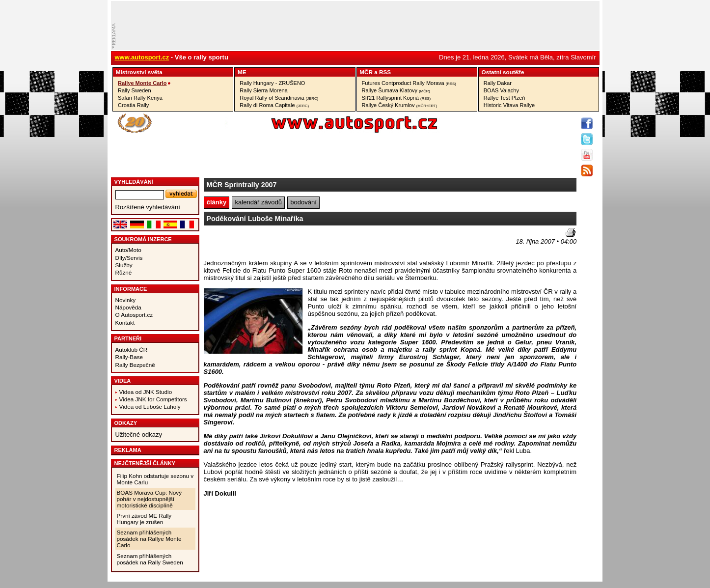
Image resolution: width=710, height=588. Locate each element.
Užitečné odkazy (139, 434)
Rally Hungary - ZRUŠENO (272, 83)
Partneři (128, 338)
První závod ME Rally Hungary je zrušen (144, 519)
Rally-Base (129, 357)
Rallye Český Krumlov (400, 105)
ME (242, 72)
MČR (366, 72)
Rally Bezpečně (135, 365)
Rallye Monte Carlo (142, 83)
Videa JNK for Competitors (153, 399)
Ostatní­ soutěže (503, 72)
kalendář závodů (259, 202)
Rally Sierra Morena (264, 90)
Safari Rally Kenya (140, 98)
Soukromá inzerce (143, 239)
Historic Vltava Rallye (509, 105)
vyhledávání (134, 182)
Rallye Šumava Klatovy (396, 90)
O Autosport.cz (134, 315)
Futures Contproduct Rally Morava (409, 83)
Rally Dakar (498, 83)
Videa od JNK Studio (146, 392)
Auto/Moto (128, 250)
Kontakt (125, 322)
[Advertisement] (261, 243)
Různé (124, 272)
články (217, 202)
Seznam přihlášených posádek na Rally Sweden (150, 559)
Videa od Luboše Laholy (150, 406)
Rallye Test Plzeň (505, 98)
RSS (385, 72)
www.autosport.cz (142, 57)
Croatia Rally (133, 105)
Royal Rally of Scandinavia (279, 98)
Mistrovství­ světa (139, 72)
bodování (303, 202)
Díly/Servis (129, 258)
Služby (124, 265)
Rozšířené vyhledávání (148, 207)
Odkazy (126, 423)
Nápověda (128, 307)
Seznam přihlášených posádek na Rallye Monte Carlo (149, 539)
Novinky (126, 300)
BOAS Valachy (501, 90)
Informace (131, 289)
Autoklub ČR (132, 350)
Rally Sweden (135, 90)
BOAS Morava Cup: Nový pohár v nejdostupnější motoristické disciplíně (150, 499)
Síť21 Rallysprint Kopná (396, 98)
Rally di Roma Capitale (274, 105)
